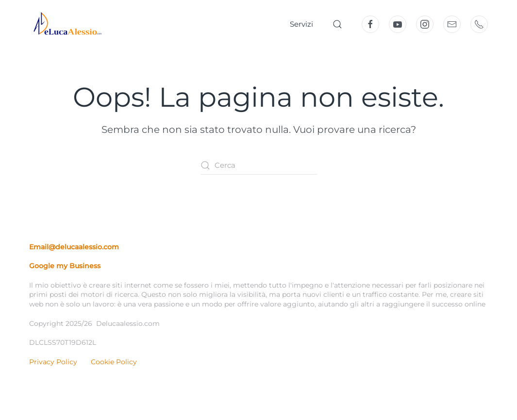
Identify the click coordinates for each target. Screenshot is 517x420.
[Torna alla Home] (66, 24)
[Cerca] (259, 165)
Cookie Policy (114, 362)
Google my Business (65, 266)
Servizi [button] (301, 24)
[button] (337, 24)
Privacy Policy (53, 362)
